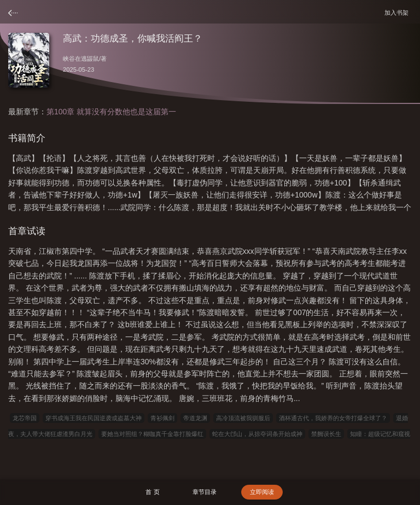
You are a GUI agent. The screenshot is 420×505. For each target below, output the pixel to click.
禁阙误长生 (326, 434)
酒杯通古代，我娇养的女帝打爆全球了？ (333, 418)
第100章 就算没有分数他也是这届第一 (111, 112)
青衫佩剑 (162, 418)
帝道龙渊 (195, 418)
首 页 (152, 492)
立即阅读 (262, 492)
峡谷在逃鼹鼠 (81, 59)
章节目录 (205, 492)
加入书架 (398, 12)
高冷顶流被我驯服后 (243, 418)
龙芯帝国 (25, 418)
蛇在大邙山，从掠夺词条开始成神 (257, 434)
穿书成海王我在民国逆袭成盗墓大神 (94, 418)
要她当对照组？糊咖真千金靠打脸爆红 (152, 434)
